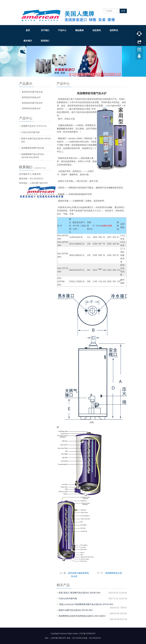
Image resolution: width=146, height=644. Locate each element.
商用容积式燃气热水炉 (32, 103)
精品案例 (79, 30)
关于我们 (45, 30)
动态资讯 (97, 30)
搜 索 (123, 11)
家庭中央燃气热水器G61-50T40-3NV (76, 610)
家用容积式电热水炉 (31, 97)
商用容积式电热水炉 (31, 108)
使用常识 (114, 30)
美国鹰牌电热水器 (114, 573)
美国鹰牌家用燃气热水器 (33, 148)
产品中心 (62, 30)
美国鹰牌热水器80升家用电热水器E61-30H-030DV (82, 616)
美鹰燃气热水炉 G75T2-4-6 (34, 126)
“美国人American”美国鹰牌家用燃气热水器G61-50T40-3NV (86, 604)
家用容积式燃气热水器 (32, 92)
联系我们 (45, 41)
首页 (28, 30)
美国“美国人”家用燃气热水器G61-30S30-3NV (80, 593)
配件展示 (28, 41)
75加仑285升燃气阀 (68, 599)
